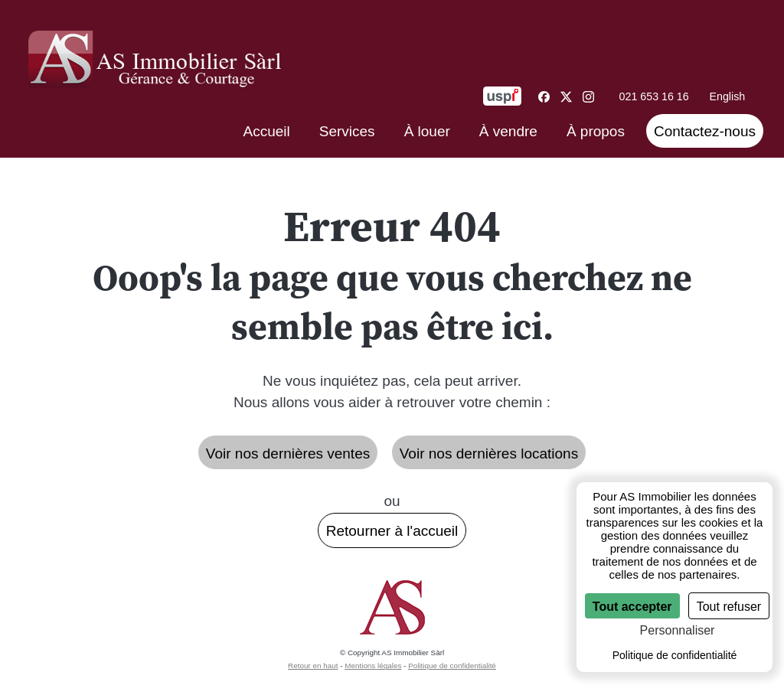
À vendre (508, 131)
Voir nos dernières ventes (288, 454)
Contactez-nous (705, 131)
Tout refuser (729, 607)
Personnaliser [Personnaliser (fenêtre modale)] (678, 630)
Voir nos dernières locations (489, 454)
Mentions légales (373, 666)
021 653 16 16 (654, 96)
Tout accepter (632, 607)
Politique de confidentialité (452, 666)
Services (347, 131)
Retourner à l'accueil (392, 531)
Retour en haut (313, 666)
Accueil (267, 131)
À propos (596, 131)
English (727, 96)
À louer (427, 131)
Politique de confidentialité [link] (675, 655)
